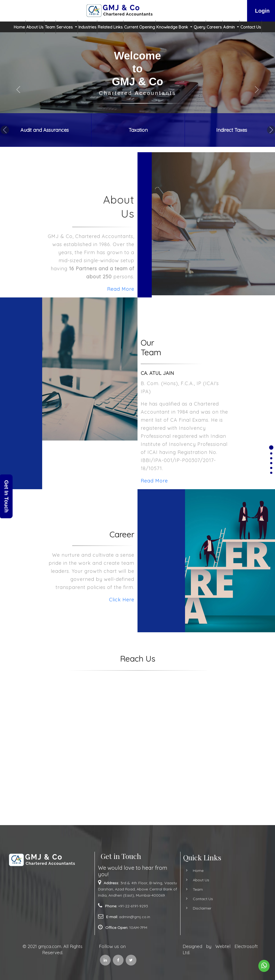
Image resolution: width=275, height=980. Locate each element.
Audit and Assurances (45, 130)
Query (199, 27)
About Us (35, 27)
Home (19, 27)
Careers (214, 27)
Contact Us (251, 27)
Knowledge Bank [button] (173, 27)
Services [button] (65, 27)
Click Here (96, 600)
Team (50, 27)
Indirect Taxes (232, 130)
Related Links (110, 27)
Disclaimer (177, 908)
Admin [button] (229, 27)
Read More (95, 289)
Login (262, 11)
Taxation (138, 130)
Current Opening (140, 27)
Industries (87, 27)
